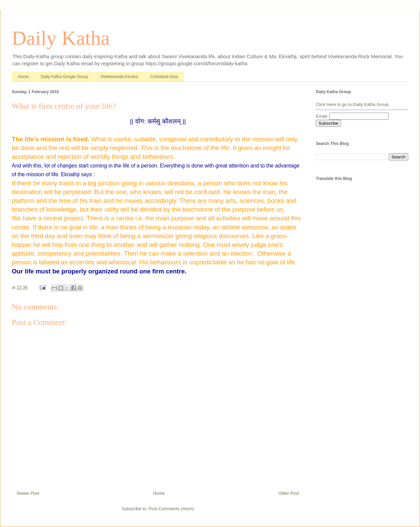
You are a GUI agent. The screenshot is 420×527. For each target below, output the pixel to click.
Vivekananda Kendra (119, 77)
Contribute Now (164, 77)
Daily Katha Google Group (65, 77)
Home (23, 77)
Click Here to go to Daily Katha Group (352, 104)
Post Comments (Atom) (171, 509)
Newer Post (28, 493)
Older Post (289, 493)
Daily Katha (61, 38)
